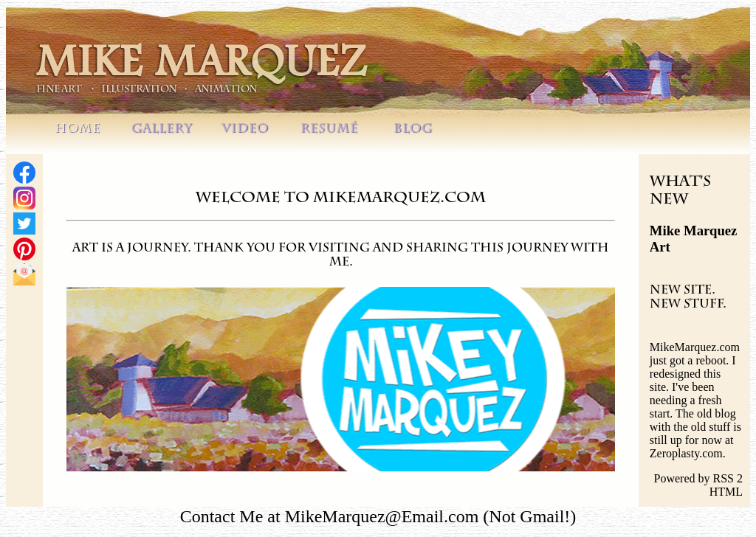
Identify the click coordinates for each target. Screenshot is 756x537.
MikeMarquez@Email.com (382, 516)
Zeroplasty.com (686, 453)
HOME (78, 130)
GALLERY (162, 130)
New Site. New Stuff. (688, 298)
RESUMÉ (329, 130)
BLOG (413, 130)
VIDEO (245, 130)
